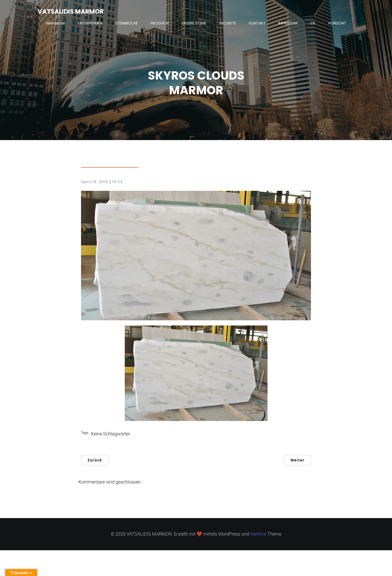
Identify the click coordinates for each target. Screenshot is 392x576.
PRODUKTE (160, 23)
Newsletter (56, 23)
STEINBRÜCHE (127, 23)
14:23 (117, 182)
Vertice (258, 534)
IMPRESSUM (288, 23)
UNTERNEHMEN (90, 23)
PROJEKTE (228, 23)
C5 (313, 23)
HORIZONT (337, 23)
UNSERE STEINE (194, 23)
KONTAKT (257, 23)
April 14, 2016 (95, 182)
